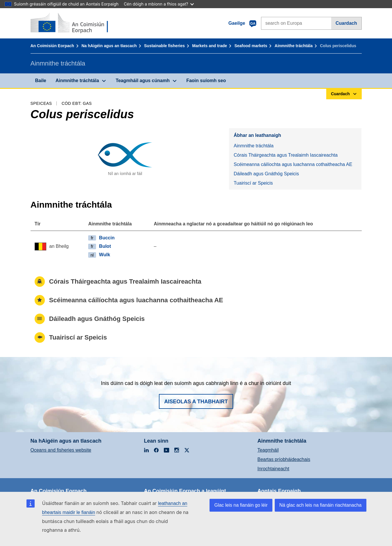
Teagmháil (268, 450)
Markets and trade (210, 46)
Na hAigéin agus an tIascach (109, 46)
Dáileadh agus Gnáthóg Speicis (266, 174)
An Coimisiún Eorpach (52, 46)
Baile (41, 81)
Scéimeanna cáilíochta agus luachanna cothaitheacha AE (293, 164)
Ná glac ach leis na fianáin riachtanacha (321, 505)
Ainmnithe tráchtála (294, 46)
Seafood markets (251, 46)
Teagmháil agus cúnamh (143, 81)
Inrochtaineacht (273, 469)
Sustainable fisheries (164, 46)
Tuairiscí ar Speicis (253, 183)
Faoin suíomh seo (206, 81)
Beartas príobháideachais (284, 459)
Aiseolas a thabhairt (196, 402)
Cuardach (346, 23)
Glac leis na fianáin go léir (241, 505)
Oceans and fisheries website (61, 450)
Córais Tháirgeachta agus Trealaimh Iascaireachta (286, 155)
